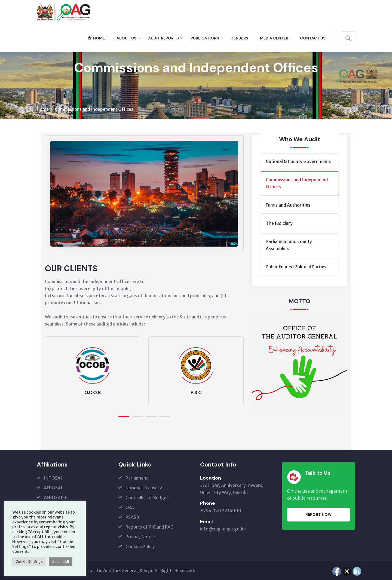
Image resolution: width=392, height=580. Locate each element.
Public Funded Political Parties (296, 267)
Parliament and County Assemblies (289, 245)
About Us (126, 38)
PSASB (132, 517)
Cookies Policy (140, 547)
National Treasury (144, 488)
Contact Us (313, 38)
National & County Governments (298, 162)
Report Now (318, 515)
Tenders (240, 38)
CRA (130, 507)
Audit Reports (163, 38)
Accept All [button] (61, 562)
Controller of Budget (147, 498)
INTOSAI (53, 478)
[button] (124, 415)
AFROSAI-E (56, 498)
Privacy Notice (140, 537)
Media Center (274, 38)
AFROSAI (53, 488)
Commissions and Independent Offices (297, 183)
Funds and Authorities (288, 205)
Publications (205, 38)
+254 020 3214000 (221, 511)
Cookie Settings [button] (29, 562)
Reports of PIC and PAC (149, 527)
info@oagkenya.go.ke (223, 529)
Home (43, 109)
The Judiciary (279, 223)
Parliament (137, 478)
